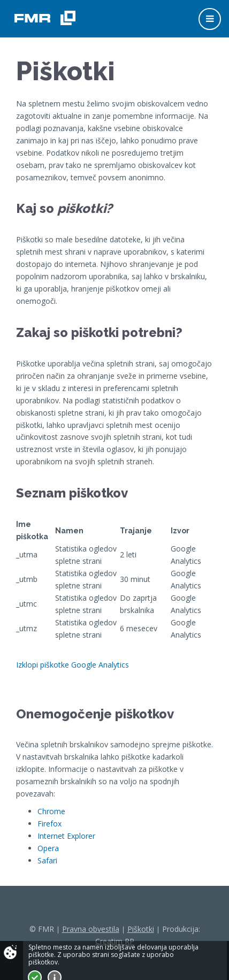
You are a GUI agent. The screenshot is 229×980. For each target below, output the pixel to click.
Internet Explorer (66, 836)
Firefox (49, 824)
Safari (47, 860)
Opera (48, 848)
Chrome (51, 811)
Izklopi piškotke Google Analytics (72, 665)
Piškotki (141, 929)
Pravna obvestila (91, 929)
